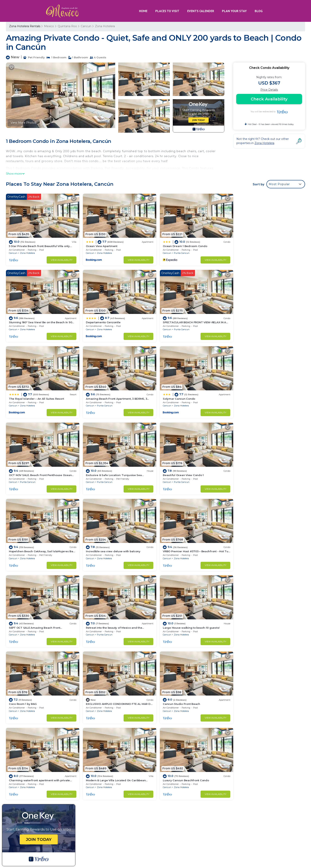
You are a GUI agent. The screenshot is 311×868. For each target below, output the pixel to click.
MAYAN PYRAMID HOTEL (254, 846)
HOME (143, 11)
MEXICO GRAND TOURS (213, 846)
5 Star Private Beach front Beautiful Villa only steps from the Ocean (208, 761)
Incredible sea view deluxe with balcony (112, 472)
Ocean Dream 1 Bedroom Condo (182, 245)
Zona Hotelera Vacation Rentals (33, 761)
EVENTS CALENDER (201, 11)
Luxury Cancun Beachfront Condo (259, 623)
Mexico (49, 26)
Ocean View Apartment (100, 245)
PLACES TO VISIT (167, 11)
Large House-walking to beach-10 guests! (113, 547)
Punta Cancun (179, 252)
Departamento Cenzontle (26, 321)
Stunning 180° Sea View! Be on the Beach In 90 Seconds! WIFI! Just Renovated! (217, 780)
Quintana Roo (67, 26)
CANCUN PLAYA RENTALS (221, 837)
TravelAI (76, 853)
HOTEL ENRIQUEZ (260, 837)
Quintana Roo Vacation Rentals (33, 768)
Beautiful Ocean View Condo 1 (256, 396)
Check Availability (269, 99)
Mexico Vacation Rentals (28, 774)
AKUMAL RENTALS (259, 828)
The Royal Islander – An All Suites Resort (188, 321)
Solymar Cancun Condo (25, 396)
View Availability (60, 259)
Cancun (86, 26)
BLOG (259, 11)
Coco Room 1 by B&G (174, 547)
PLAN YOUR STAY (234, 11)
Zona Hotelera (105, 26)
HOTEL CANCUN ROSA (223, 828)
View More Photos (23, 123)
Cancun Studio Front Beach (28, 623)
